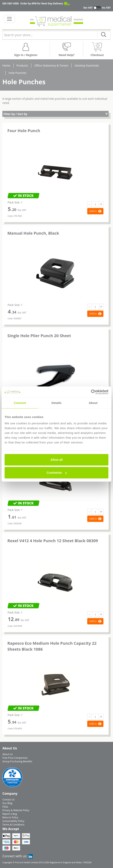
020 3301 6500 (11, 3)
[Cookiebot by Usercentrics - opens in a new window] (91, 392)
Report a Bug (10, 814)
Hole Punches (17, 73)
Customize (57, 473)
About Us (7, 754)
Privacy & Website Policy (16, 810)
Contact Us (8, 800)
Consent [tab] (20, 403)
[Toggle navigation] (9, 19)
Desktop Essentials (87, 65)
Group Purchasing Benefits (17, 761)
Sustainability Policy (13, 821)
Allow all (57, 460)
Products (22, 65)
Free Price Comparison (15, 758)
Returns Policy (10, 817)
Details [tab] (56, 403)
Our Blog (7, 803)
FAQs (5, 807)
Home (6, 65)
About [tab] (93, 403)
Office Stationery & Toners (51, 65)
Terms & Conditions (13, 825)
